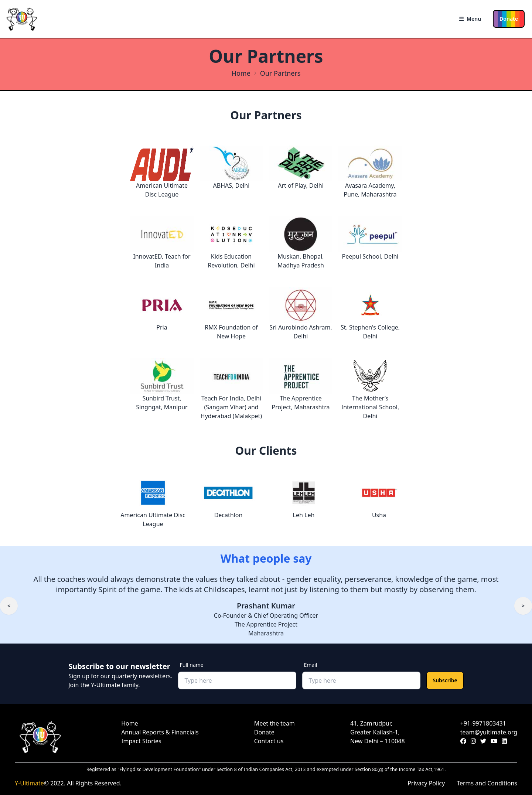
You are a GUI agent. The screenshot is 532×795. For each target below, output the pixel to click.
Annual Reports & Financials (160, 732)
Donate (509, 19)
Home (241, 73)
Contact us (269, 741)
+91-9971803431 (483, 723)
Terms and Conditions (487, 783)
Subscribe (445, 680)
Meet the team (274, 723)
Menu (470, 19)
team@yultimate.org (489, 732)
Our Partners (280, 73)
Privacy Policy (426, 783)
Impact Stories (141, 741)
